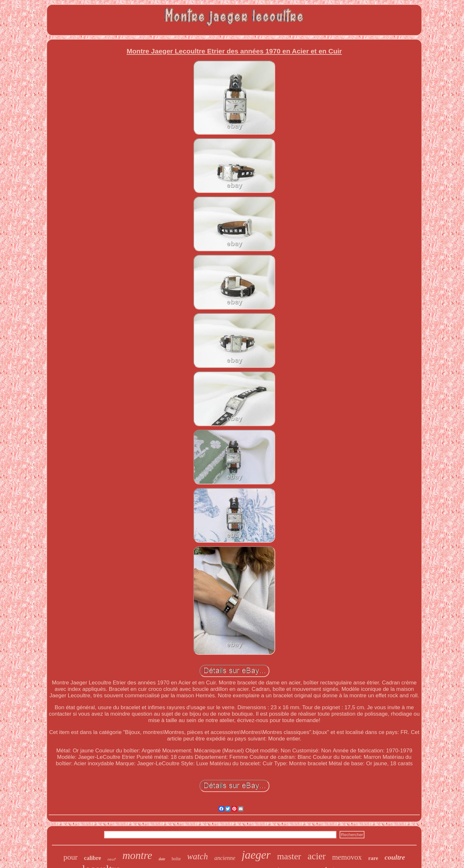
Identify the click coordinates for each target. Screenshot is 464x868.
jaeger (256, 855)
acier (316, 856)
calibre (93, 858)
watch (198, 856)
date (162, 859)
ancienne (225, 858)
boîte (176, 859)
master (289, 856)
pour (71, 857)
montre (137, 855)
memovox (347, 857)
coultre (395, 857)
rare (373, 858)
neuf (112, 860)
